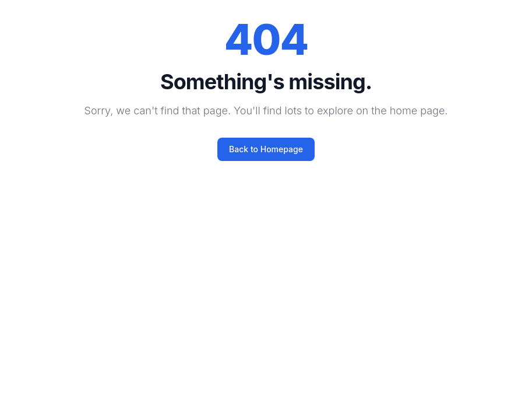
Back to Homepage (266, 149)
